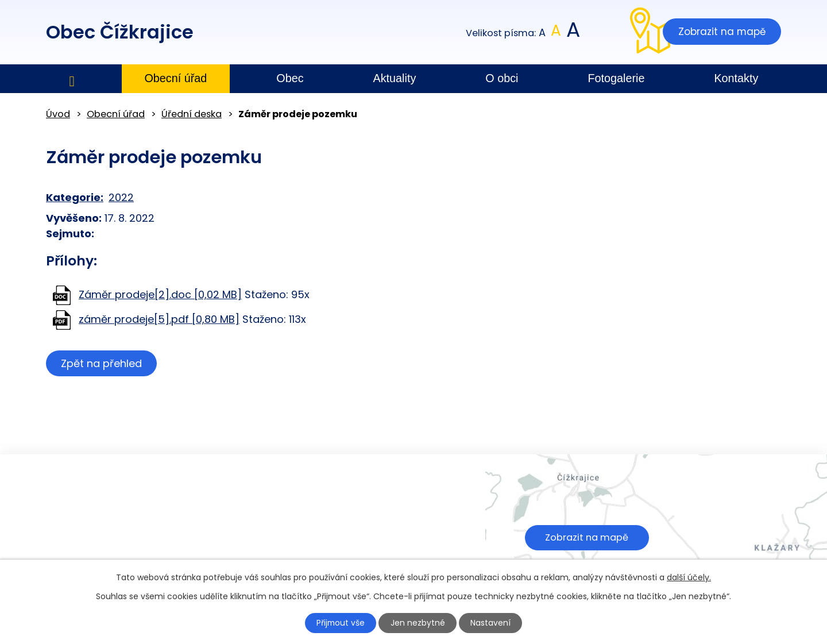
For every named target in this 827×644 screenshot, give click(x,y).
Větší (572, 33)
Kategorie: (75, 197)
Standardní (556, 33)
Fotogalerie (616, 78)
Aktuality (395, 78)
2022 (121, 197)
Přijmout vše (340, 623)
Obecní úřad (175, 78)
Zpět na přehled (102, 363)
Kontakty (736, 78)
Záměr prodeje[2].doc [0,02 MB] (160, 294)
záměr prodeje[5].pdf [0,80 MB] (159, 319)
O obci (502, 78)
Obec (290, 78)
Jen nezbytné (418, 623)
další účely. (689, 577)
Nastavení (492, 623)
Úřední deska (192, 114)
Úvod (72, 79)
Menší (542, 33)
